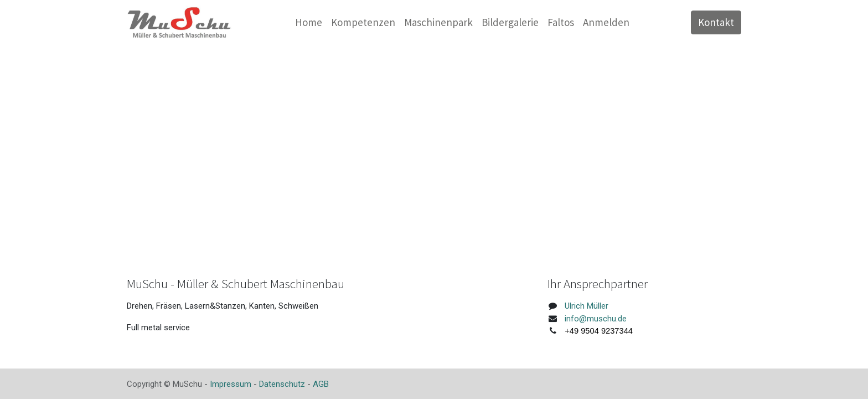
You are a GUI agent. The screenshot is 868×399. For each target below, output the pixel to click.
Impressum (231, 384)
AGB (321, 384)
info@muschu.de (596, 319)
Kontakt (716, 22)
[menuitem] (309, 22)
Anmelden (606, 22)
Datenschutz (282, 384)
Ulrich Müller (587, 306)
